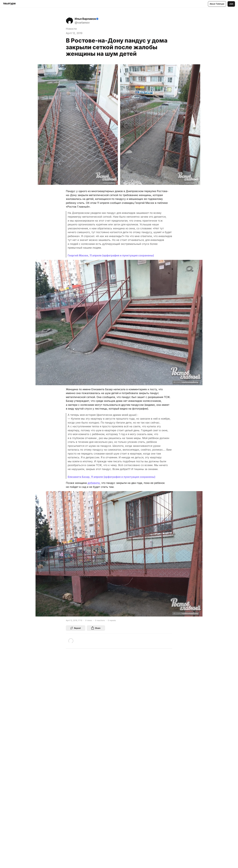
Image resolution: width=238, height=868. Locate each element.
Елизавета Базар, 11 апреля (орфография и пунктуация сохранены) (111, 477)
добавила (94, 483)
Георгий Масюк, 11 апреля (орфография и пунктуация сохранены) (111, 255)
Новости (71, 29)
